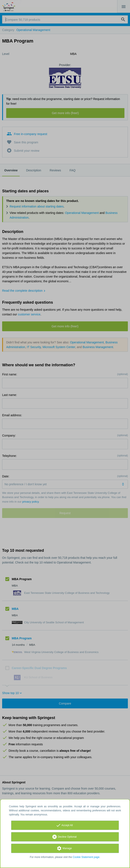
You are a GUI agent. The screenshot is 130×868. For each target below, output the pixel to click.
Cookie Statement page (86, 857)
